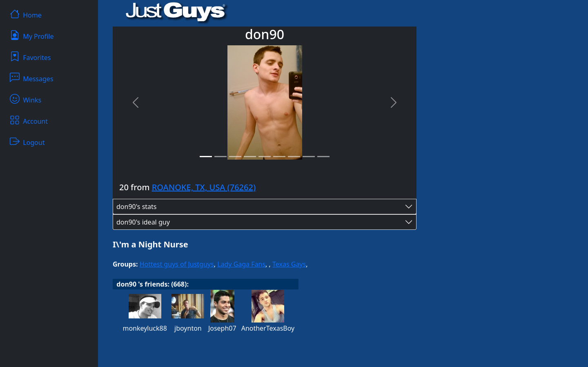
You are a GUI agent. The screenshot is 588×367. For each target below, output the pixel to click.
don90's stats (137, 207)
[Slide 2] (220, 157)
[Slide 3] (235, 157)
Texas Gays (289, 264)
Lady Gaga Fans (241, 264)
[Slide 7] (294, 157)
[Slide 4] (250, 157)
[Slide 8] (309, 157)
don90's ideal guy (143, 222)
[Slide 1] (206, 157)
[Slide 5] (265, 157)
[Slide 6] (279, 157)
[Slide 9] (323, 157)
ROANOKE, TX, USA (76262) (204, 187)
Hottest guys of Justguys (177, 264)
